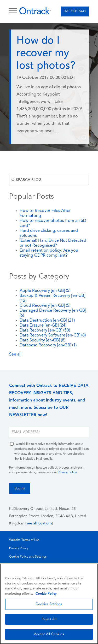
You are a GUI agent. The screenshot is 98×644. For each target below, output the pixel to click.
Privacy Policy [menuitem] (19, 548)
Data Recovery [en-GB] (45, 330)
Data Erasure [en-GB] (43, 326)
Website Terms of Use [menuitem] (24, 540)
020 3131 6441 (75, 11)
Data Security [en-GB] (42, 340)
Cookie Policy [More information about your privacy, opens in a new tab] (46, 594)
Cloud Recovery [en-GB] (45, 306)
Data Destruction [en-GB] (47, 321)
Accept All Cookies (49, 634)
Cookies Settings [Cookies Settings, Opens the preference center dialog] (49, 604)
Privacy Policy (67, 472)
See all (15, 355)
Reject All (49, 619)
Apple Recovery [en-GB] (45, 291)
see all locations (39, 524)
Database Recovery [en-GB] (48, 345)
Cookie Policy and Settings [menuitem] (28, 557)
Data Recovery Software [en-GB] (53, 335)
